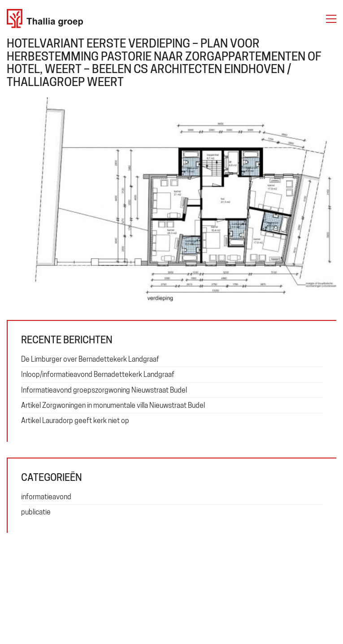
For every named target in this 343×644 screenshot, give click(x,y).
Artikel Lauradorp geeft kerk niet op (75, 421)
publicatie (36, 512)
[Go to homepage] (45, 19)
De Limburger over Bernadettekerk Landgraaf (90, 359)
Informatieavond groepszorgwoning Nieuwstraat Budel (104, 390)
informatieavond (46, 497)
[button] (331, 19)
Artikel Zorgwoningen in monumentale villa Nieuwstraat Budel (113, 405)
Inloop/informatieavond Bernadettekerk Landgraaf (98, 374)
